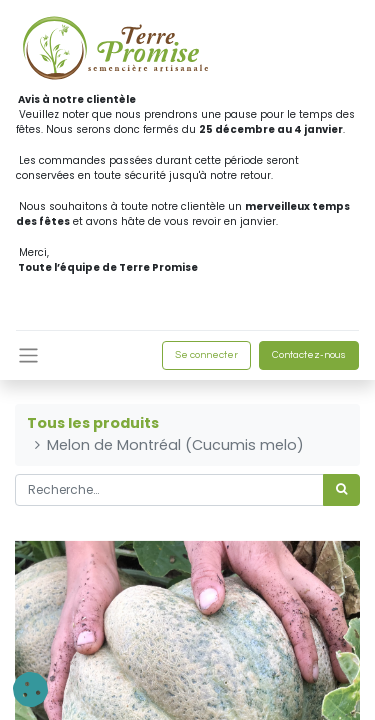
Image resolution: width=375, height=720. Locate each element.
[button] (30, 689)
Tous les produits (93, 423)
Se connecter (206, 355)
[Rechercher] (341, 490)
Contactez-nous (309, 355)
